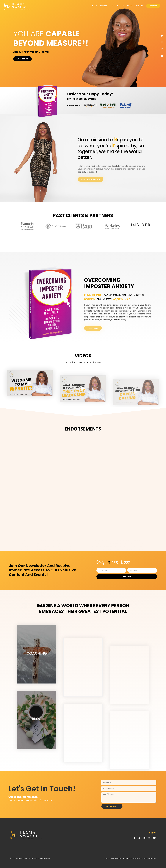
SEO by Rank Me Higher (148, 858)
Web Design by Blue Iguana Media (126, 858)
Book (94, 6)
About (130, 6)
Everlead (139, 6)
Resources (117, 6)
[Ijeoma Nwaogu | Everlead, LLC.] (17, 6)
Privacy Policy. (109, 858)
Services (103, 6)
